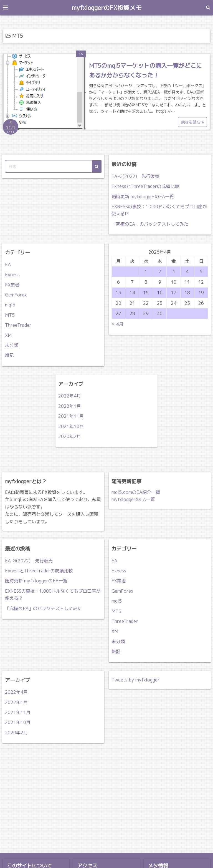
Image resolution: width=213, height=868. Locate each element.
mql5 (10, 305)
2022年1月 (70, 406)
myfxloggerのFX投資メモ (106, 7)
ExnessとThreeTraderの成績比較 (145, 186)
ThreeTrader (18, 325)
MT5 (10, 315)
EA (81, 54)
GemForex (16, 295)
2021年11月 (71, 416)
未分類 (12, 345)
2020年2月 (70, 436)
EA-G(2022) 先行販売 (135, 176)
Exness (12, 275)
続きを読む (192, 122)
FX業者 (12, 285)
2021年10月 (71, 426)
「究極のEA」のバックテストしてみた (150, 224)
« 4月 (117, 324)
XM (8, 335)
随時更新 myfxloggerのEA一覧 (143, 196)
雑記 (9, 355)
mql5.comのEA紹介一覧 (136, 492)
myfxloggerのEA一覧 (133, 499)
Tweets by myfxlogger (135, 680)
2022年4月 (70, 396)
